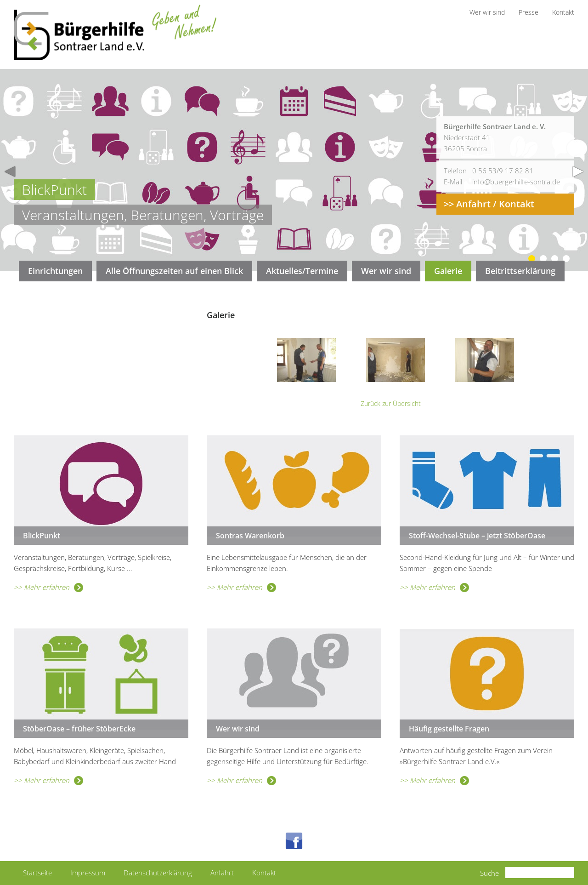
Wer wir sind (386, 271)
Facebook (294, 841)
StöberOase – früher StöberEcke (79, 729)
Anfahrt (222, 873)
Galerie (448, 271)
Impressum (88, 873)
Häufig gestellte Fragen (449, 729)
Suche (489, 873)
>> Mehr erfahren (48, 587)
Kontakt (264, 873)
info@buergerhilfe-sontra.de (516, 182)
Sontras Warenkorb (250, 536)
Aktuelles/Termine (302, 271)
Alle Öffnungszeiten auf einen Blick (174, 271)
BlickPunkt (42, 536)
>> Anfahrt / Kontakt (489, 204)
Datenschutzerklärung (158, 873)
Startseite (37, 873)
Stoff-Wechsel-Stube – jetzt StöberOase (477, 536)
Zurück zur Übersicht (391, 403)
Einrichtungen (55, 271)
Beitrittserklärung (520, 271)
